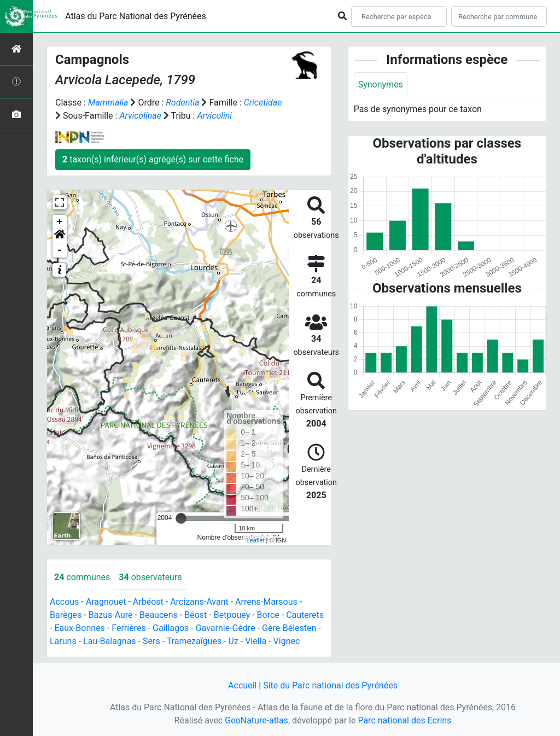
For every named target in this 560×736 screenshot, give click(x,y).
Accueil (242, 685)
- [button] (60, 250)
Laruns (63, 641)
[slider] (181, 518)
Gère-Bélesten (289, 628)
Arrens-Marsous (266, 602)
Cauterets (305, 615)
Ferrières (129, 628)
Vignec (287, 641)
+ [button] (60, 222)
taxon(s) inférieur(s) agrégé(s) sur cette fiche (153, 159)
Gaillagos (171, 628)
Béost (196, 615)
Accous (64, 602)
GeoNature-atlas (256, 720)
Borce (268, 615)
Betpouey (232, 615)
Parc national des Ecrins (404, 720)
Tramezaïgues (194, 641)
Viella (256, 641)
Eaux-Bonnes (79, 628)
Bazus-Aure (111, 615)
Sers (151, 641)
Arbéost (148, 602)
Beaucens (159, 615)
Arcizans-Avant (199, 602)
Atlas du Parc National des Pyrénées (136, 16)
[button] (60, 236)
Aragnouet (106, 602)
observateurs (150, 577)
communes (82, 577)
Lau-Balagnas (110, 641)
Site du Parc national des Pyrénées (330, 685)
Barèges (66, 615)
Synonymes (381, 84)
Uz (234, 641)
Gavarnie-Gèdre (226, 628)
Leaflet (255, 540)
